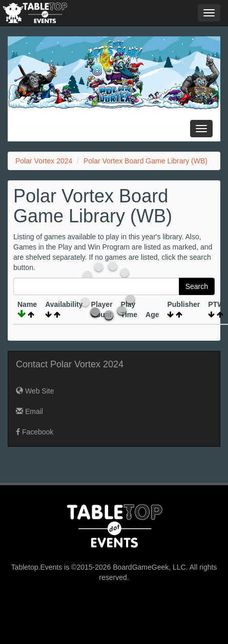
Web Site (35, 391)
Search (197, 286)
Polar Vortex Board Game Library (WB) (146, 161)
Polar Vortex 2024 (44, 161)
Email (29, 411)
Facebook (35, 432)
